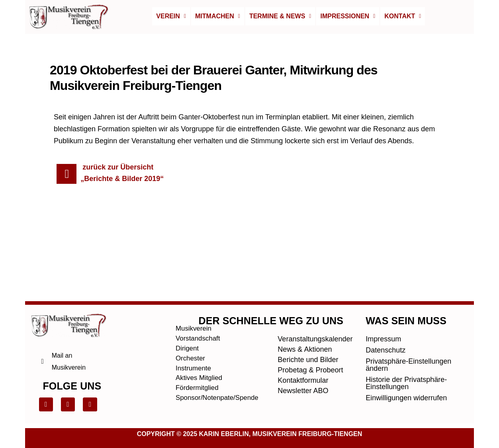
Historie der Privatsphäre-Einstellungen (406, 361)
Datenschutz (386, 328)
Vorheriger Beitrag (80, 235)
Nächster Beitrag (421, 235)
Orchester (191, 338)
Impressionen (348, 16)
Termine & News (280, 16)
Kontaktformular (303, 358)
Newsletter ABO (303, 368)
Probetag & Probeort (310, 348)
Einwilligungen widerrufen (406, 376)
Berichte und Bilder (308, 337)
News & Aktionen (305, 327)
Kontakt (403, 16)
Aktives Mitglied (201, 358)
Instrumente (195, 348)
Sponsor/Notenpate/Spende (211, 379)
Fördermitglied (199, 369)
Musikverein (195, 307)
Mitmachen (218, 16)
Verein (171, 16)
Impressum (383, 317)
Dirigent (188, 327)
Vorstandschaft (199, 317)
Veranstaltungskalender (313, 317)
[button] (171, 16)
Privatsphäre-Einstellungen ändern (408, 343)
